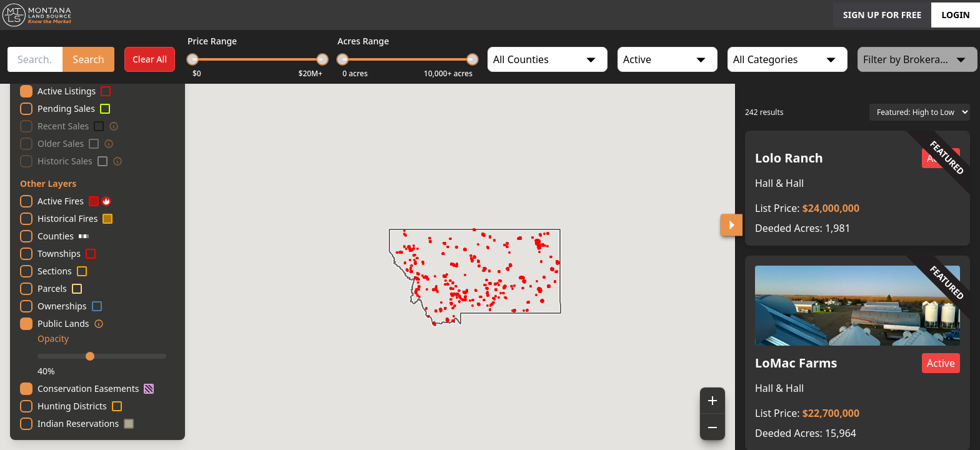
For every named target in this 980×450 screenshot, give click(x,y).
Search (88, 59)
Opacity (53, 338)
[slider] (192, 59)
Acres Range (363, 41)
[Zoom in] (712, 401)
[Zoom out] (712, 427)
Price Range (212, 41)
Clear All (150, 59)
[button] (857, 188)
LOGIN (956, 15)
